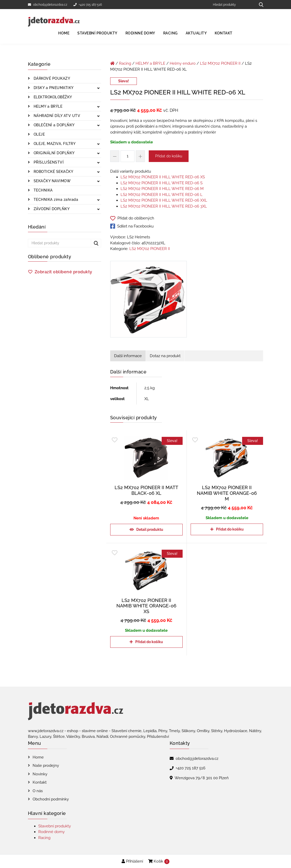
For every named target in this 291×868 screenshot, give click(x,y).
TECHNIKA (43, 190)
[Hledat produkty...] (259, 5)
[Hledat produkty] (232, 5)
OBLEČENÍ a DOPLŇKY (54, 125)
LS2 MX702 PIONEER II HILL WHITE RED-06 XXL (164, 200)
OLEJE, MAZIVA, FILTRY (54, 144)
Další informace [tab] (128, 356)
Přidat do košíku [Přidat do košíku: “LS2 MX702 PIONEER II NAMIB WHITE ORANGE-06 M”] (230, 529)
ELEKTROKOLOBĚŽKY (52, 97)
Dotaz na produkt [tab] (165, 356)
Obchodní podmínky (51, 799)
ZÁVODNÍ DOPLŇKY (51, 209)
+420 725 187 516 (88, 5)
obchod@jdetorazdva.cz (48, 5)
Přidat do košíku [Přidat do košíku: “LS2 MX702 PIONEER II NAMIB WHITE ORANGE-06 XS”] (149, 642)
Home (64, 33)
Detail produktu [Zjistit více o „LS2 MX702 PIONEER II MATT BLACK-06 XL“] (150, 529)
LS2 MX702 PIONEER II (220, 63)
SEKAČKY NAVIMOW (51, 181)
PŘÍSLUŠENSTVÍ (48, 162)
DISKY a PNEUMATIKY (53, 88)
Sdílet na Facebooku (132, 226)
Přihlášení (132, 861)
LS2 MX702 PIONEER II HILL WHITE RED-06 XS (163, 177)
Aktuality (196, 33)
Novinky (40, 774)
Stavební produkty (97, 33)
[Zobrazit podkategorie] (98, 88)
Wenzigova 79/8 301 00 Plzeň (202, 778)
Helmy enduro (183, 63)
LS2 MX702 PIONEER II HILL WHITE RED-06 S (162, 183)
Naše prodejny (46, 766)
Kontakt (224, 33)
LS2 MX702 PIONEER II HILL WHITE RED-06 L (162, 195)
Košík (159, 862)
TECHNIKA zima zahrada (55, 200)
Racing (170, 33)
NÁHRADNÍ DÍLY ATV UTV (56, 116)
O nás (38, 791)
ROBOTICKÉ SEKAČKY (53, 172)
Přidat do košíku (169, 156)
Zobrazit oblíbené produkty (64, 272)
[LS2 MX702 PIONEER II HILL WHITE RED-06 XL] (148, 300)
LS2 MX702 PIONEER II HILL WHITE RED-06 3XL (164, 206)
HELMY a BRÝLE (47, 106)
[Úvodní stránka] (112, 63)
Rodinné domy (140, 33)
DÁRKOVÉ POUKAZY (51, 78)
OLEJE (39, 134)
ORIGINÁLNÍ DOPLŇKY (54, 153)
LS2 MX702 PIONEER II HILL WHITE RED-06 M (162, 189)
